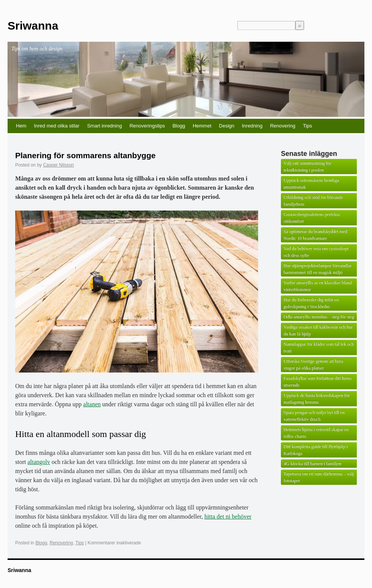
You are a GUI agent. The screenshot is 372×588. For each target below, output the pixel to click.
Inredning (252, 126)
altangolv (39, 462)
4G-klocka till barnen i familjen (312, 464)
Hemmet (202, 126)
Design (227, 126)
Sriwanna (33, 26)
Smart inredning (104, 126)
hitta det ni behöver (228, 516)
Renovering (283, 126)
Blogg (179, 126)
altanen (92, 404)
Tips (307, 126)
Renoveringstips (147, 126)
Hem (21, 126)
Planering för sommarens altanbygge (85, 155)
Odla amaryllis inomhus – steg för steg (319, 317)
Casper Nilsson (58, 165)
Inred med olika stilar (57, 126)
